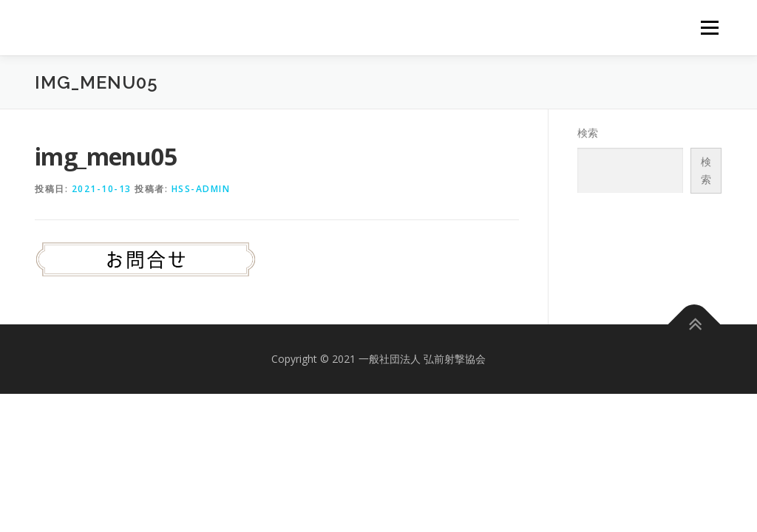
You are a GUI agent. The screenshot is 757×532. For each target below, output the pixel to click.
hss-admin (201, 189)
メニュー (709, 28)
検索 (588, 133)
